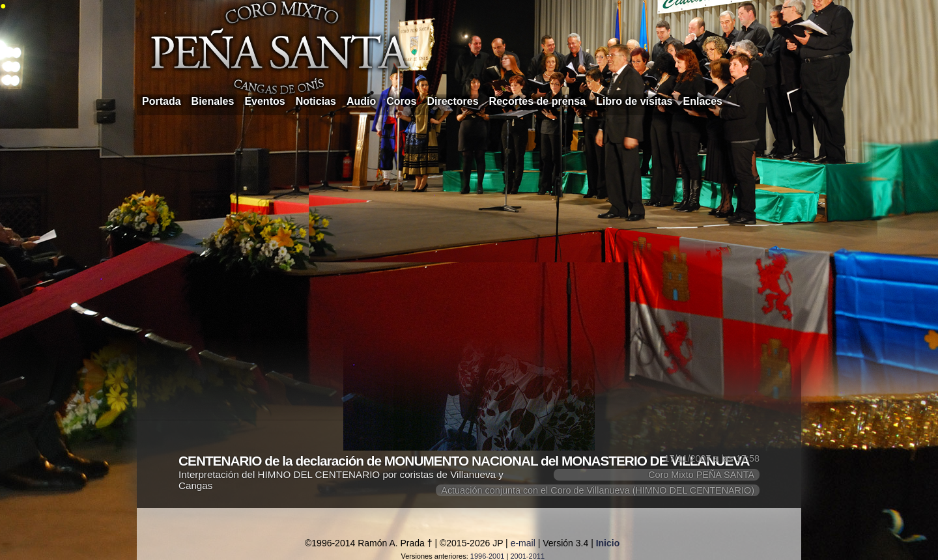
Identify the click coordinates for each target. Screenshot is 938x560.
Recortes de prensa (538, 101)
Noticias (316, 101)
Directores (452, 101)
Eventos (264, 101)
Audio (361, 101)
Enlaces (703, 101)
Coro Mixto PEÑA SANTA (701, 475)
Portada (162, 101)
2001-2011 (527, 556)
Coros (401, 101)
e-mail (523, 543)
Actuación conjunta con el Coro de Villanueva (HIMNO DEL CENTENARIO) (598, 490)
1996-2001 (488, 556)
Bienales (213, 101)
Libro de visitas (634, 101)
